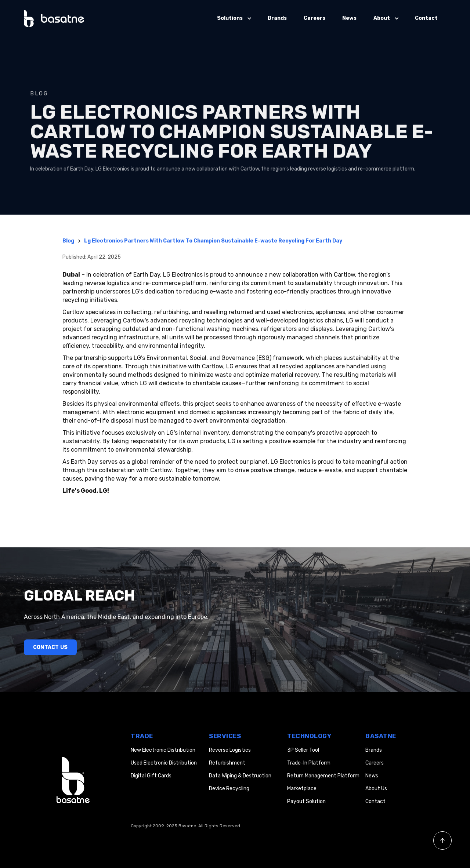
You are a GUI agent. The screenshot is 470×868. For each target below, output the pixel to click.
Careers (314, 18)
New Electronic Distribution (163, 750)
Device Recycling (229, 789)
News (349, 18)
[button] (234, 18)
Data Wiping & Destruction (240, 776)
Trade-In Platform (309, 763)
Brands (277, 18)
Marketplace (302, 789)
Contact (426, 18)
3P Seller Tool (303, 750)
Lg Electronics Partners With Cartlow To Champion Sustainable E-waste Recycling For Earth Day (213, 241)
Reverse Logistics (230, 750)
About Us (376, 789)
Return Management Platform (323, 776)
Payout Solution (306, 801)
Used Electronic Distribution (164, 763)
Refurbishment (227, 763)
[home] (54, 18)
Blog (68, 241)
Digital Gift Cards (151, 776)
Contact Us (50, 647)
